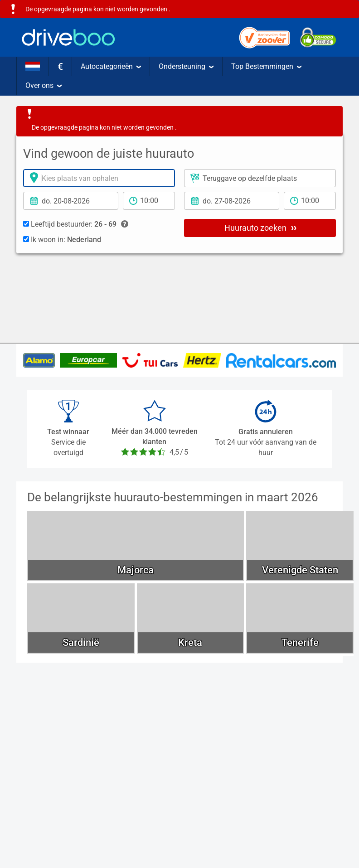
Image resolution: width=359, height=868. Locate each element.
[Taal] (33, 67)
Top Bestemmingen (266, 66)
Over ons (44, 85)
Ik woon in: (62, 240)
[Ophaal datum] (71, 201)
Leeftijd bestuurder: (76, 224)
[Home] (68, 37)
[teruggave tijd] (310, 201)
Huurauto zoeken (260, 228)
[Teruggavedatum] (232, 201)
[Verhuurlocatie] (99, 178)
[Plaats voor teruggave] (260, 178)
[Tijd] (149, 201)
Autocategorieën (111, 66)
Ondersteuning (186, 66)
